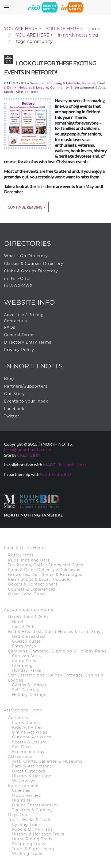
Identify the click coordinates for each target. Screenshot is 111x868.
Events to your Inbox (26, 401)
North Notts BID (55, 474)
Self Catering (26, 690)
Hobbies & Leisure (33, 87)
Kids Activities (27, 727)
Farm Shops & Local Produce (39, 579)
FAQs (10, 327)
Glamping (22, 666)
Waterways (24, 781)
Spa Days (22, 747)
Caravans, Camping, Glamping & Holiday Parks (57, 651)
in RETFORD (17, 278)
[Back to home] (56, 7)
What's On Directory (26, 256)
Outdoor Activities (32, 737)
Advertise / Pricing (24, 315)
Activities (18, 718)
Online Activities (30, 732)
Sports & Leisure (29, 742)
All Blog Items (27, 92)
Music (9, 92)
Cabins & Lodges (29, 685)
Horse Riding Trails (32, 839)
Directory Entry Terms (28, 342)
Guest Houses (26, 641)
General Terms (19, 335)
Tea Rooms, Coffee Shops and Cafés (46, 565)
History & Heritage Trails (38, 834)
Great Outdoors (29, 771)
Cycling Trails (26, 825)
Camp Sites (24, 661)
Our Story (14, 394)
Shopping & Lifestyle (63, 83)
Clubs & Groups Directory (31, 271)
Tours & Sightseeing (33, 849)
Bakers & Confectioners (33, 584)
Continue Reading (25, 207)
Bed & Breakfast (29, 636)
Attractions (20, 756)
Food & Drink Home (25, 548)
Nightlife (21, 800)
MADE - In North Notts (65, 465)
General (88, 83)
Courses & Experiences (32, 589)
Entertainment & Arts (88, 87)
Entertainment (24, 786)
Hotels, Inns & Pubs (28, 617)
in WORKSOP (18, 286)
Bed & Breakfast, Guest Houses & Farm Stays (55, 632)
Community (59, 87)
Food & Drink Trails (32, 829)
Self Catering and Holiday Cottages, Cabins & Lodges (56, 678)
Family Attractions (32, 766)
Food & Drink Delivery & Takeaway (44, 570)
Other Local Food (26, 594)
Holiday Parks (27, 670)
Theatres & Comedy (32, 810)
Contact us (16, 321)
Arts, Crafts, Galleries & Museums (47, 761)
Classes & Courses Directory (34, 264)
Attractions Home (23, 710)
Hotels (19, 622)
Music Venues (26, 795)
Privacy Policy (19, 350)
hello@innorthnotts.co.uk (27, 449)
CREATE (29, 455)
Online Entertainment (35, 805)
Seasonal (37, 83)
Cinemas (21, 790)
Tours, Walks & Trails (30, 820)
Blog (9, 379)
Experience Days (29, 752)
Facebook (14, 409)
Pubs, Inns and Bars (29, 560)
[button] (7, 7)
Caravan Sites (26, 656)
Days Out (18, 815)
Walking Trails (27, 854)
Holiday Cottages (30, 695)
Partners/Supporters (26, 386)
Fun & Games (26, 723)
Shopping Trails (29, 844)
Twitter (12, 416)
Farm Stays (24, 646)
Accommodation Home (29, 610)
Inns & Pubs (24, 627)
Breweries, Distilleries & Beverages (45, 575)
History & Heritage (32, 776)
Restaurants (21, 555)
